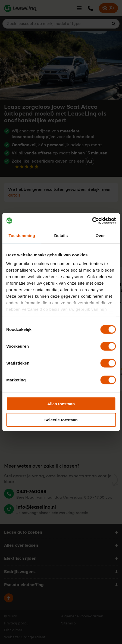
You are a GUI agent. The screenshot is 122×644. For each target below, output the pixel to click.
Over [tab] (100, 236)
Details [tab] (61, 236)
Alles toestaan (61, 404)
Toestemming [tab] (22, 236)
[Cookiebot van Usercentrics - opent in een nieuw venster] (92, 220)
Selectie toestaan (61, 420)
